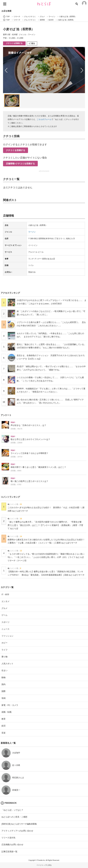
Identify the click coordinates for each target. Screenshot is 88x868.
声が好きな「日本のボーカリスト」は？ (28, 425)
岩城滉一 (16, 790)
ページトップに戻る (44, 865)
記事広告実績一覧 (9, 852)
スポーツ (5, 622)
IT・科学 (5, 594)
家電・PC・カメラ (10, 705)
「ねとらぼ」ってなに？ (12, 810)
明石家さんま (18, 778)
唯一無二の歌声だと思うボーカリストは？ (29, 481)
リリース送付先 (8, 838)
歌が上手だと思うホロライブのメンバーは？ (30, 439)
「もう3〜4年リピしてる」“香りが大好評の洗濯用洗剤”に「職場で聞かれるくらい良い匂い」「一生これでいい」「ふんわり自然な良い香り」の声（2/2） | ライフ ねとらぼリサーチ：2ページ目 (46, 557)
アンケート (6, 415)
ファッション (7, 636)
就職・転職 (6, 712)
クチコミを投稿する (14, 43)
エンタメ (5, 601)
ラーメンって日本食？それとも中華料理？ (29, 453)
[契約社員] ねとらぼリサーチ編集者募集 (19, 824)
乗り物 (4, 657)
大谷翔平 (16, 753)
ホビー (4, 643)
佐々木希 (16, 765)
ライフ (4, 650)
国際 (4, 691)
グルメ (4, 608)
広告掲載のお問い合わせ (12, 845)
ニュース (5, 629)
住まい (4, 670)
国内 (4, 684)
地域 (4, 698)
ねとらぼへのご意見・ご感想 (14, 817)
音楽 (4, 733)
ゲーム (4, 615)
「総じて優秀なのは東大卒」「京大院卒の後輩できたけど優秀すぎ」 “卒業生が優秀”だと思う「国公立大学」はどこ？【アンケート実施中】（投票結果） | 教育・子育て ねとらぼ (45, 525)
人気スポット (7, 664)
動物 (4, 677)
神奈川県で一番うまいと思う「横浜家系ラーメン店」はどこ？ (38, 467)
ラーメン (32, 232)
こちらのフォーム (44, 119)
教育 (4, 719)
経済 (4, 726)
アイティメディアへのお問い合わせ (17, 831)
